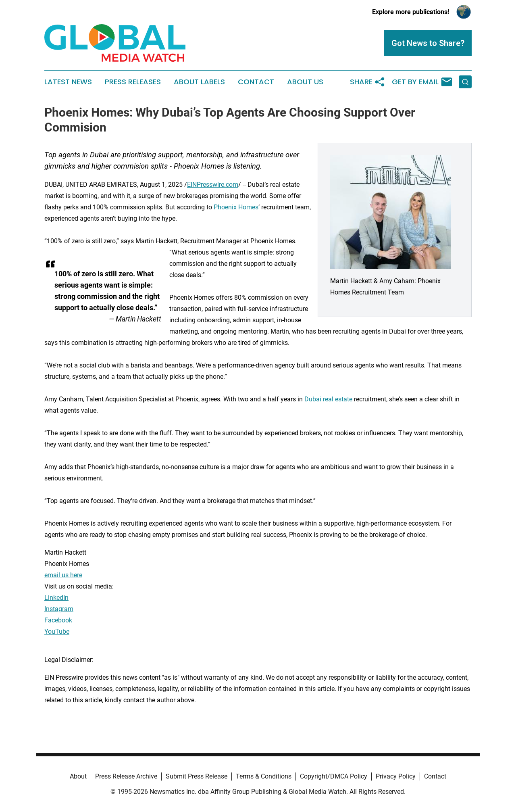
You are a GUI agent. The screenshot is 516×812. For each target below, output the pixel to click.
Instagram (59, 609)
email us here (63, 575)
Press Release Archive (126, 776)
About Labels (199, 82)
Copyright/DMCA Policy (334, 776)
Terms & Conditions (264, 776)
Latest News (68, 82)
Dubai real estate (328, 399)
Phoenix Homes (236, 207)
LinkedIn (56, 598)
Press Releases (133, 82)
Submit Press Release (197, 776)
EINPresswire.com (213, 185)
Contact (256, 82)
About (78, 776)
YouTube (57, 631)
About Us (305, 82)
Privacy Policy (396, 776)
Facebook (58, 620)
